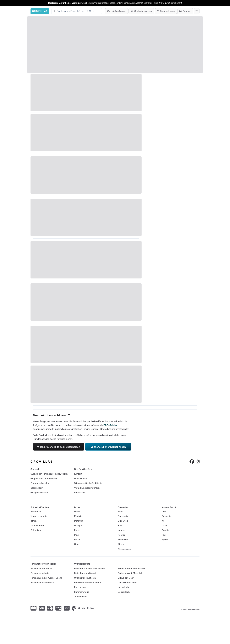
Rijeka (165, 540)
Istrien (34, 521)
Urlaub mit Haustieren (85, 578)
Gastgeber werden (39, 493)
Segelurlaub (124, 592)
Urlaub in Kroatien (39, 516)
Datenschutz (81, 478)
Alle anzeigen (124, 549)
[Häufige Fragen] (116, 11)
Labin (77, 511)
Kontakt (78, 474)
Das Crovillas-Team (84, 469)
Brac (120, 511)
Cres (164, 511)
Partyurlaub (80, 587)
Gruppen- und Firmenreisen (44, 478)
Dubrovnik (123, 516)
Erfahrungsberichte (40, 483)
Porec (77, 530)
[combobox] (78, 11)
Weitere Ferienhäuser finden (108, 447)
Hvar (120, 526)
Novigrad (79, 526)
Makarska (123, 540)
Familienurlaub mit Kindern (87, 583)
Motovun (79, 521)
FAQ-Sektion (111, 425)
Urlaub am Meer (126, 578)
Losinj (165, 526)
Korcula (122, 535)
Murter (121, 544)
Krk (163, 521)
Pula (76, 535)
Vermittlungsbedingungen (87, 488)
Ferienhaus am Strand (85, 573)
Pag (164, 535)
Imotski (122, 530)
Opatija (165, 530)
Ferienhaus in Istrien (40, 573)
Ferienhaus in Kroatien (41, 568)
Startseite (35, 469)
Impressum (80, 493)
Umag (77, 544)
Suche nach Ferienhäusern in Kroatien (49, 474)
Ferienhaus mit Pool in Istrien (132, 568)
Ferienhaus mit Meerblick (130, 573)
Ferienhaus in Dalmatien (42, 583)
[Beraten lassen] (166, 11)
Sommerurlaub (82, 592)
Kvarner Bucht (37, 526)
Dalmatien (36, 530)
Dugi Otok (123, 521)
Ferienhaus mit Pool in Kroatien (89, 568)
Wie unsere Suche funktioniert (89, 483)
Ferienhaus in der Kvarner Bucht (46, 578)
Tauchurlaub (80, 597)
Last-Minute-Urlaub (128, 583)
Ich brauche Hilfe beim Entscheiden (59, 447)
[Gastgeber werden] (141, 11)
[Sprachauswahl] (185, 11)
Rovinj (77, 540)
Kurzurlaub (123, 587)
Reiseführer (36, 511)
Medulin (78, 516)
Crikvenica (167, 516)
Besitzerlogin (37, 488)
